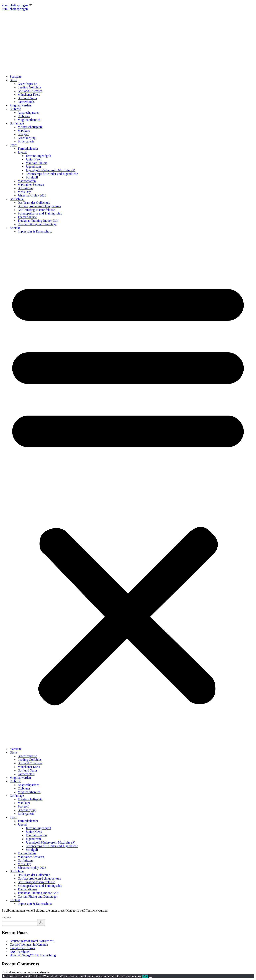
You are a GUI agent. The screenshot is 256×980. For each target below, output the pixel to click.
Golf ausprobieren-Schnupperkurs (39, 206)
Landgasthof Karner (22, 948)
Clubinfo (15, 109)
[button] (128, 490)
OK (145, 976)
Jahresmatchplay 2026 (32, 195)
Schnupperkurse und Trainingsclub (40, 213)
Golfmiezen (25, 188)
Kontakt (15, 228)
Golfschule (17, 199)
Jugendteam (33, 167)
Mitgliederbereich (29, 120)
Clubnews (24, 116)
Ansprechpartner (28, 113)
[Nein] (150, 977)
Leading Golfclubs (30, 87)
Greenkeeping (27, 138)
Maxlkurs (24, 131)
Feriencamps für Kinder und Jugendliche (52, 174)
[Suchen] (41, 922)
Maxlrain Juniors (36, 163)
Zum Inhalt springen (17, 5)
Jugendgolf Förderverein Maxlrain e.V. (50, 170)
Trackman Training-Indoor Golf (38, 221)
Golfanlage (17, 123)
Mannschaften (27, 181)
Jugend (22, 152)
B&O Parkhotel (20, 952)
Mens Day (24, 192)
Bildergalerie (26, 141)
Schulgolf (32, 177)
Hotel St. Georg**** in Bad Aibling (33, 955)
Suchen (6, 917)
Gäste (13, 80)
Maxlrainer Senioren (31, 185)
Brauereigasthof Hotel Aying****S (32, 941)
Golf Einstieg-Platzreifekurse (36, 210)
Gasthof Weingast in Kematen (29, 944)
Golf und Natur (27, 98)
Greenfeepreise (27, 84)
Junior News (34, 159)
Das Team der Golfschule (34, 203)
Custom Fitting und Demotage (37, 224)
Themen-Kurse (27, 217)
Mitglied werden (20, 105)
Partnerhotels (26, 102)
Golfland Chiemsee (30, 91)
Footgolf (23, 134)
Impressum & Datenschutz (35, 231)
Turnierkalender (28, 149)
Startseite (16, 77)
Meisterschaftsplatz (30, 127)
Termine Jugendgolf (38, 156)
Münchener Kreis (29, 95)
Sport (13, 145)
